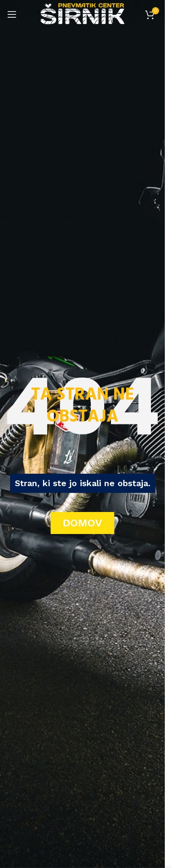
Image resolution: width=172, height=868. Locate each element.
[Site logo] (83, 14)
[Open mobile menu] (12, 14)
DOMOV (82, 523)
